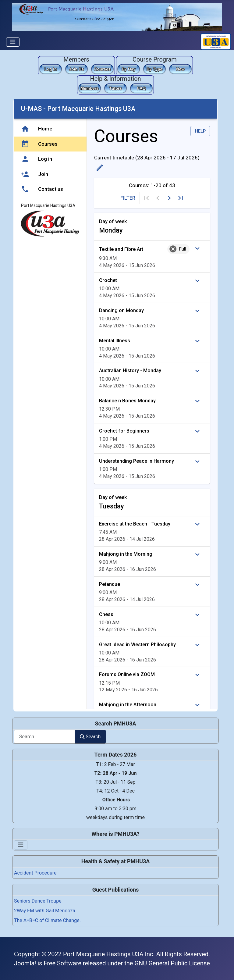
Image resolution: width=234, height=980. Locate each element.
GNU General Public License (172, 963)
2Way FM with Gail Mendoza (45, 911)
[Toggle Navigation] (13, 42)
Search (90, 737)
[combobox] (44, 737)
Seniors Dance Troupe (38, 901)
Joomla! (25, 963)
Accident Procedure (35, 873)
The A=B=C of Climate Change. (47, 920)
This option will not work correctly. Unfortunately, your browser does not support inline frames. (115, 404)
